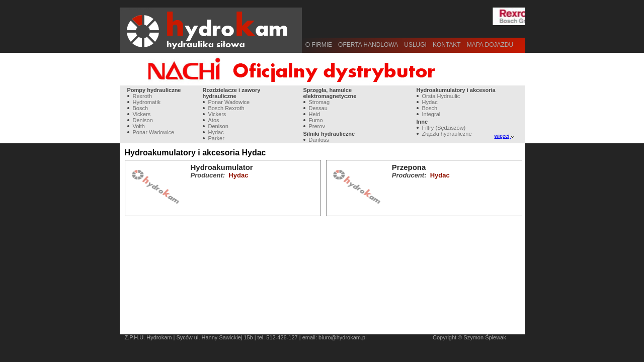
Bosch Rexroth (226, 108)
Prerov (317, 126)
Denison (143, 120)
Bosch (141, 108)
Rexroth (143, 96)
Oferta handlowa (368, 45)
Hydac (216, 132)
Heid (315, 114)
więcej (505, 136)
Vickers (142, 114)
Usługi (415, 45)
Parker (216, 138)
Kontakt (447, 45)
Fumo (316, 120)
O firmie (319, 45)
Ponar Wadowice (154, 132)
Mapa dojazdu (490, 45)
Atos (214, 120)
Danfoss (319, 140)
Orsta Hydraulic (441, 96)
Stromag (319, 102)
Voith (139, 126)
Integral (431, 114)
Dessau (318, 108)
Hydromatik (147, 102)
